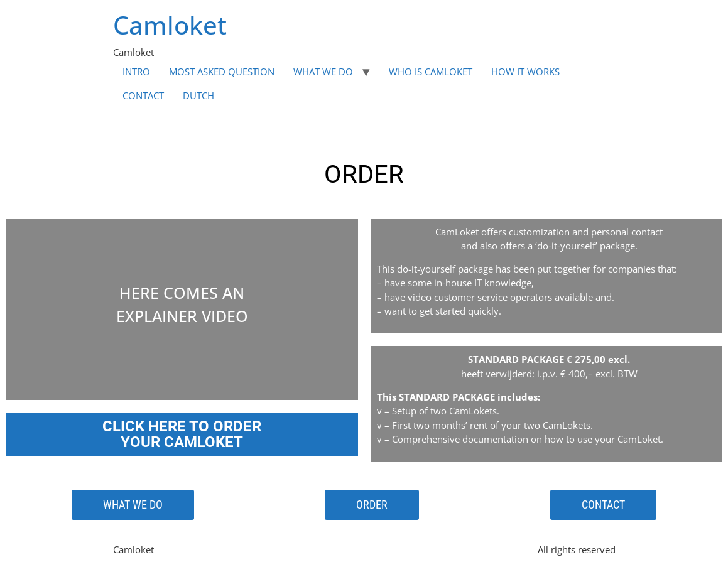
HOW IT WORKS (525, 72)
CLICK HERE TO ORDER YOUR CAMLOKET (182, 434)
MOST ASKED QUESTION (222, 72)
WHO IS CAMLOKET (431, 72)
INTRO (136, 72)
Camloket (170, 25)
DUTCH (198, 95)
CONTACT (143, 95)
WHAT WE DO (323, 72)
